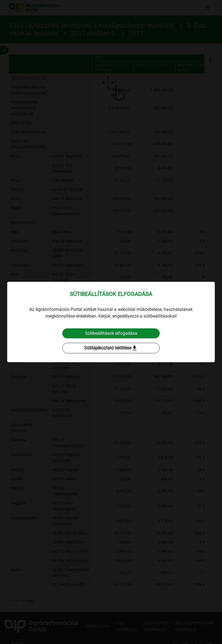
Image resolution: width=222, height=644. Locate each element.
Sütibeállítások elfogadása (111, 333)
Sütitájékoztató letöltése (111, 348)
